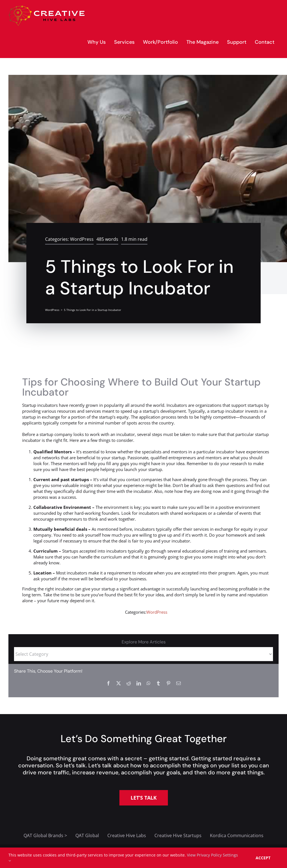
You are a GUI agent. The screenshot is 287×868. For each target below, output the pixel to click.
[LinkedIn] (139, 683)
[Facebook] (108, 683)
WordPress (82, 239)
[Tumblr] (158, 683)
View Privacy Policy (204, 855)
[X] (119, 683)
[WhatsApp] (149, 683)
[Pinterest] (168, 683)
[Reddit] (129, 683)
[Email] (179, 683)
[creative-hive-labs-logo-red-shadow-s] (47, 8)
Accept (263, 858)
